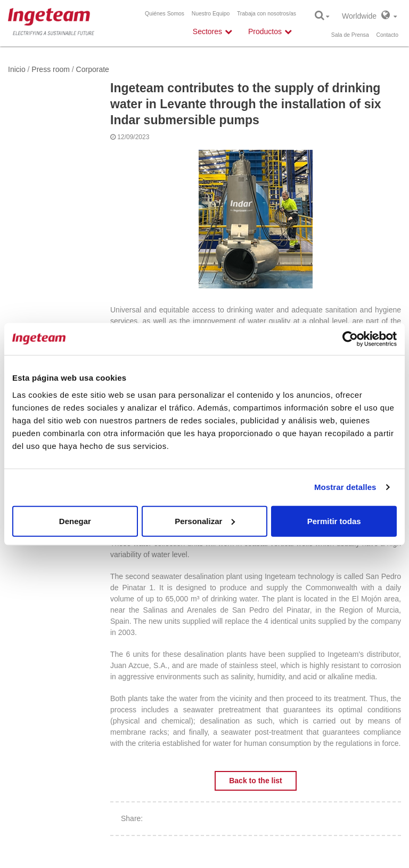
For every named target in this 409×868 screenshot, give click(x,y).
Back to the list (256, 781)
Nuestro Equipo (211, 14)
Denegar (75, 521)
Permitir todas (334, 521)
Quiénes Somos (165, 14)
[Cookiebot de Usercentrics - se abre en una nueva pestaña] (350, 339)
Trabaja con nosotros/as (267, 14)
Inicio (17, 69)
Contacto (387, 35)
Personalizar (205, 521)
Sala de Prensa (350, 35)
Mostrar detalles (345, 487)
